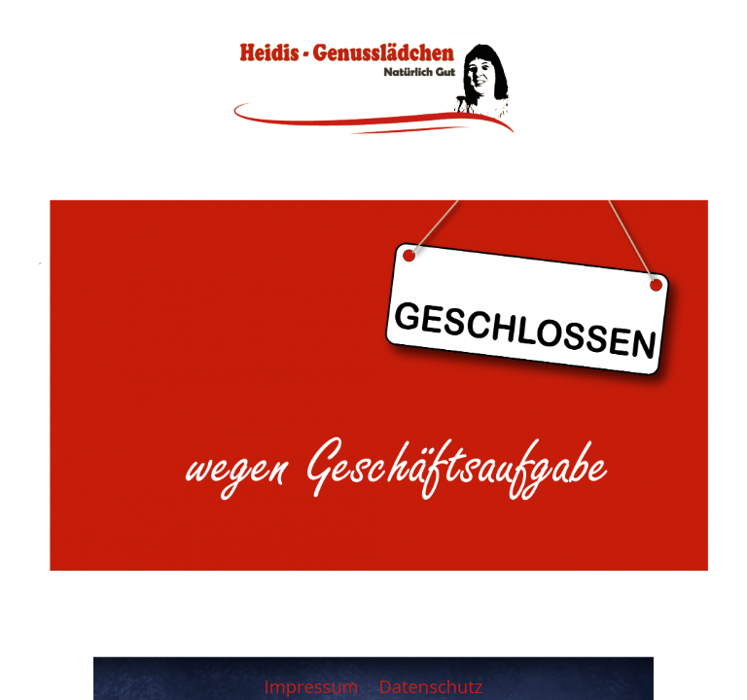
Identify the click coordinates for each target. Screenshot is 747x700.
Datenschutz (430, 686)
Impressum (314, 686)
